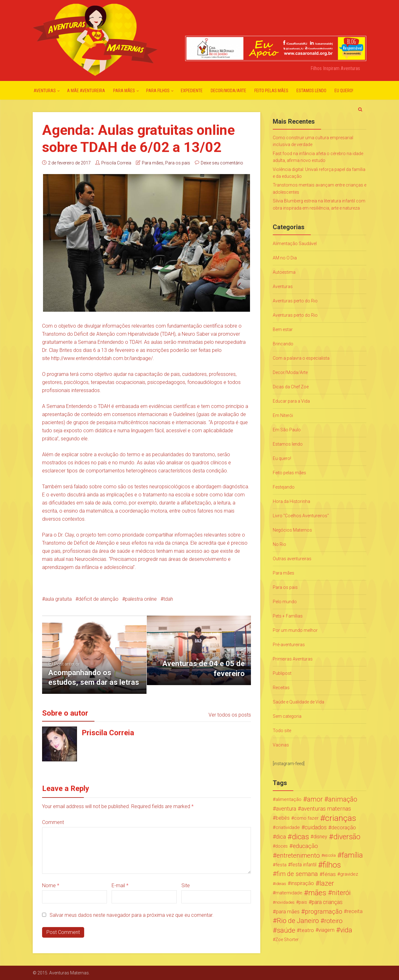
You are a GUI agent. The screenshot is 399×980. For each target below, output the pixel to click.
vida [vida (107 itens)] (346, 930)
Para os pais (178, 163)
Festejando (284, 487)
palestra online (141, 599)
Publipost (282, 673)
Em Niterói (283, 415)
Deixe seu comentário (222, 163)
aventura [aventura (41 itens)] (286, 809)
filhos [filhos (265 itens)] (332, 865)
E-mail (120, 885)
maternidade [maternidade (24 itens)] (289, 893)
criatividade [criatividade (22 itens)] (288, 827)
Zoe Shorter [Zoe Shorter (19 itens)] (287, 940)
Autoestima (284, 272)
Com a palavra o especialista (301, 358)
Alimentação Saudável (295, 244)
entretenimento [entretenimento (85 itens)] (298, 855)
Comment (53, 822)
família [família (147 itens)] (352, 855)
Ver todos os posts (230, 715)
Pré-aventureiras (289, 645)
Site (186, 885)
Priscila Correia (116, 163)
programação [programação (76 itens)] (324, 911)
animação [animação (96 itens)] (343, 799)
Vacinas (281, 745)
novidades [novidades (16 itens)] (285, 902)
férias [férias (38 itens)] (329, 874)
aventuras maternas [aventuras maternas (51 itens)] (326, 809)
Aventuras (45, 91)
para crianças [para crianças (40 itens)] (327, 902)
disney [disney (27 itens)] (320, 837)
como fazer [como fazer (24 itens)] (306, 818)
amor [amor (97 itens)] (315, 799)
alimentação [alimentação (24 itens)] (288, 799)
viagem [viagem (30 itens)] (326, 930)
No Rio (279, 544)
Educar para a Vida (291, 401)
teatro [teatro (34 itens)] (307, 930)
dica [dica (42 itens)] (281, 837)
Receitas (281, 688)
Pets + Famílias (288, 616)
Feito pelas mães (271, 91)
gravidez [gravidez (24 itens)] (349, 874)
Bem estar (283, 329)
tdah (168, 599)
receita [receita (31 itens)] (355, 911)
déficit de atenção (98, 599)
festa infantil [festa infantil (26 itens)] (304, 865)
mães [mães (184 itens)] (317, 893)
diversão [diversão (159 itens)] (347, 837)
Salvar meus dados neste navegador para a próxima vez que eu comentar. (132, 915)
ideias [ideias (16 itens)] (281, 883)
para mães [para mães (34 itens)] (288, 911)
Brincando (283, 344)
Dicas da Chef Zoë (291, 387)
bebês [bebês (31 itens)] (283, 818)
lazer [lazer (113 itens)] (327, 883)
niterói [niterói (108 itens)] (341, 893)
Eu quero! (344, 91)
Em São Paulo (287, 430)
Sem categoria (287, 716)
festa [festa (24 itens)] (281, 865)
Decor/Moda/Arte (228, 91)
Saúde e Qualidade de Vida (298, 702)
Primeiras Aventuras (293, 659)
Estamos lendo (311, 91)
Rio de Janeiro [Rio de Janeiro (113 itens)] (298, 921)
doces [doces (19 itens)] (281, 846)
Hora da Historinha (291, 501)
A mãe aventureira (86, 91)
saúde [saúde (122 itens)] (286, 930)
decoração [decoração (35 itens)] (344, 827)
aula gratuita (58, 599)
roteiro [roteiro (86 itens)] (333, 921)
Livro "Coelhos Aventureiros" (301, 516)
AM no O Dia (285, 258)
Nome (51, 885)
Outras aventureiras (292, 559)
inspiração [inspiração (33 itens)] (302, 883)
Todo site (282, 731)
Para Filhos (158, 91)
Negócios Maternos (292, 530)
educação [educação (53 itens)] (305, 846)
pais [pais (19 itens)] (303, 902)
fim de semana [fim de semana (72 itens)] (297, 874)
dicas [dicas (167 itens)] (300, 837)
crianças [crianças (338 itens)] (341, 818)
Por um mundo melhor (295, 630)
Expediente (192, 91)
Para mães (124, 91)
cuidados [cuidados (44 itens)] (316, 827)
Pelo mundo (285, 602)
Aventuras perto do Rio (295, 301)
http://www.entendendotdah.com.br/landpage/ (102, 358)
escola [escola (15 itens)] (330, 855)
